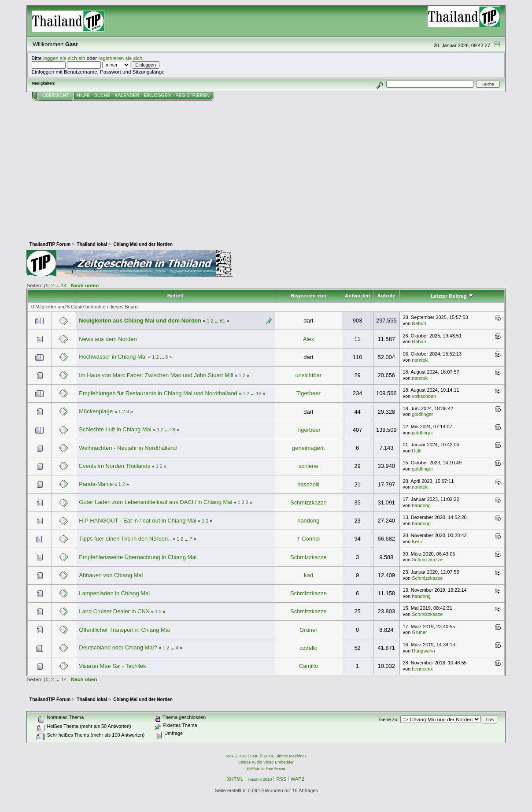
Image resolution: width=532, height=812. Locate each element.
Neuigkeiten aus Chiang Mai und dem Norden (140, 321)
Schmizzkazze (308, 502)
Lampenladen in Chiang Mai (114, 593)
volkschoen (424, 396)
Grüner (308, 630)
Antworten (358, 295)
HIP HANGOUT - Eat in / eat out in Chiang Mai (137, 521)
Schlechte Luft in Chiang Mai (115, 429)
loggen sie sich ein (64, 58)
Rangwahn (423, 651)
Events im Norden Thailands (115, 466)
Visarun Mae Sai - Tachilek (112, 666)
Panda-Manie (96, 484)
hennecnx (422, 669)
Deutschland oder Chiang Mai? (118, 647)
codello (308, 648)
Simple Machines (291, 756)
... (58, 285)
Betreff (176, 295)
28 (173, 430)
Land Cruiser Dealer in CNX (114, 611)
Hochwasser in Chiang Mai (113, 357)
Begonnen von (308, 295)
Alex (308, 339)
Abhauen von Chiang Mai (111, 575)
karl (308, 575)
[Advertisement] (266, 167)
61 (222, 321)
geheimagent (308, 448)
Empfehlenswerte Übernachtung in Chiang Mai (138, 557)
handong (421, 505)
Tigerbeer (308, 393)
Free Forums (275, 769)
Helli (416, 451)
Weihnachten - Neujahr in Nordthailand (128, 448)
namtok (420, 360)
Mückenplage (96, 411)
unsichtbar (309, 375)
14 (64, 285)
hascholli (308, 484)
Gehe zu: (389, 719)
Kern (417, 541)
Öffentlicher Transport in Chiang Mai (124, 630)
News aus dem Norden (108, 339)
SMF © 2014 (262, 756)
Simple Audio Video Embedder (266, 762)
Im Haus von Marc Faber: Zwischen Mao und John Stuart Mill (157, 375)
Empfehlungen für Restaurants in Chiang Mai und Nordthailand (158, 393)
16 (259, 393)
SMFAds (253, 769)
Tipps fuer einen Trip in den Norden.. (125, 539)
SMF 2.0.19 (236, 756)
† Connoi (309, 539)
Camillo (308, 666)
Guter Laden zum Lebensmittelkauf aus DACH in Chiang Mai (155, 502)
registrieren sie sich (120, 58)
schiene (308, 466)
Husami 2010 (260, 779)
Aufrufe (386, 295)
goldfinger (422, 414)
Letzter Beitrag (452, 296)
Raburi (419, 323)
